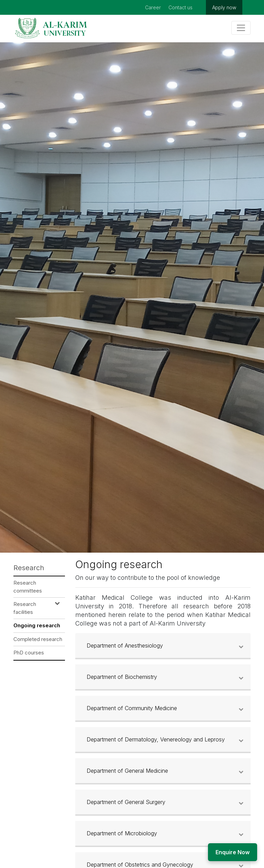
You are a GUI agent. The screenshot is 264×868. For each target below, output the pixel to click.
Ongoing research (37, 625)
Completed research (38, 639)
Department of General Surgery (126, 802)
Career (153, 7)
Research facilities (25, 608)
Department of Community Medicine (132, 708)
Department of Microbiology (122, 833)
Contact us (180, 7)
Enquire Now (233, 852)
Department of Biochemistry (122, 677)
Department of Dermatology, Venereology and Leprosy (156, 739)
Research (29, 568)
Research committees (28, 587)
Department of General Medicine (127, 771)
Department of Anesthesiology (125, 645)
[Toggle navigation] (241, 28)
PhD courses (29, 653)
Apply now (224, 7)
